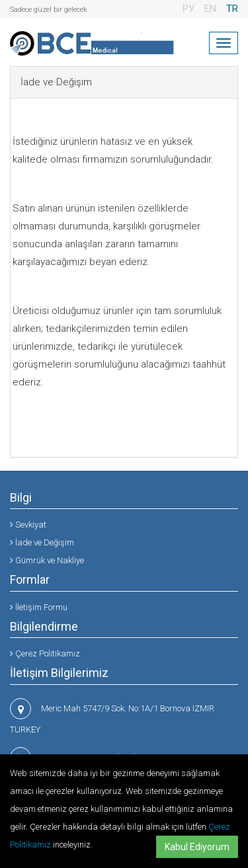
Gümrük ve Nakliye (47, 560)
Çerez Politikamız (45, 653)
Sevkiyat (28, 525)
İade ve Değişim (42, 542)
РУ (188, 9)
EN (210, 9)
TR (232, 9)
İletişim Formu (39, 607)
